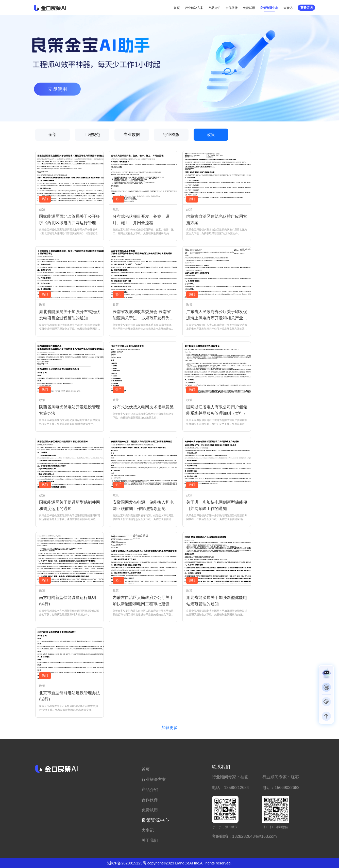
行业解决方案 (194, 8)
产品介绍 (214, 8)
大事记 (288, 8)
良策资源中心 (269, 8)
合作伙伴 (232, 8)
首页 (177, 8)
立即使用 (57, 89)
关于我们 (150, 840)
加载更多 (169, 728)
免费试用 (249, 8)
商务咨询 (307, 8)
